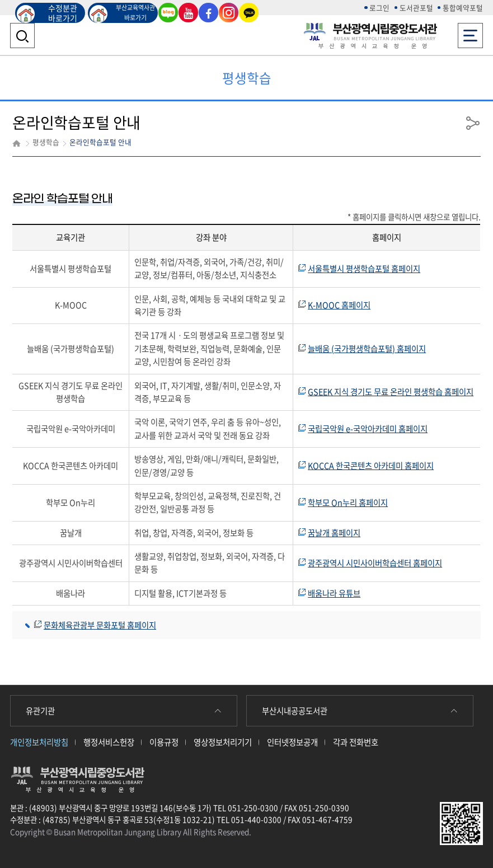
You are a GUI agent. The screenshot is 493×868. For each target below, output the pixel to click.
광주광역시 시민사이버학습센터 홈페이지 (375, 563)
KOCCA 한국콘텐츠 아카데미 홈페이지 (371, 466)
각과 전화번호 (356, 742)
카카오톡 (248, 12)
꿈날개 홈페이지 (334, 533)
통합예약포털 (463, 8)
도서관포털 (416, 8)
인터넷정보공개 (292, 742)
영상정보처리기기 (223, 742)
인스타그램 (228, 12)
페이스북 (208, 12)
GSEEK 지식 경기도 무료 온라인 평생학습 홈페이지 (391, 392)
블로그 (168, 12)
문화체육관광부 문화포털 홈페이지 (100, 625)
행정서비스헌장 (109, 742)
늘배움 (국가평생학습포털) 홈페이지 (367, 349)
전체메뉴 (470, 32)
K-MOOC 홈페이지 (339, 305)
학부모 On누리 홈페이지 (348, 503)
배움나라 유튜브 (334, 593)
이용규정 (164, 742)
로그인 (379, 8)
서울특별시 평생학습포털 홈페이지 (364, 269)
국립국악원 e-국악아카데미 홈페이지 (368, 429)
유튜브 (189, 12)
